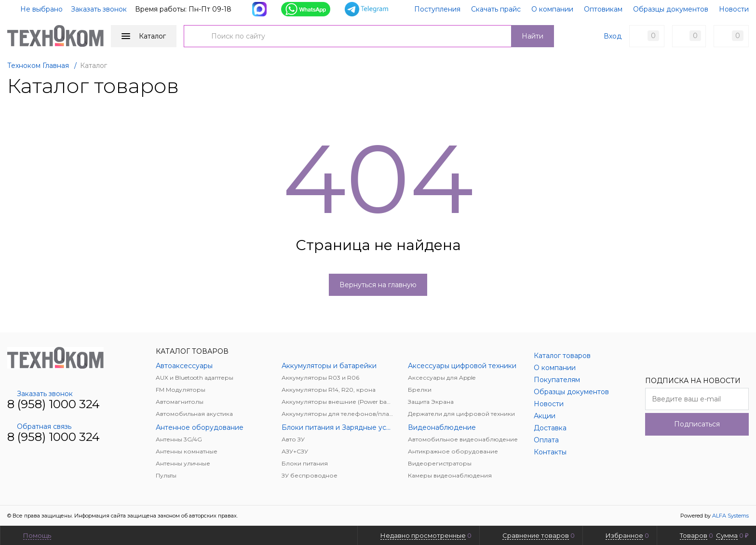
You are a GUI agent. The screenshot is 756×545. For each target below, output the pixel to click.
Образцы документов (671, 9)
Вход (613, 36)
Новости (734, 9)
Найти (533, 36)
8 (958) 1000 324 (54, 404)
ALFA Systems (730, 516)
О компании (552, 9)
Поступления (437, 9)
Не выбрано (36, 9)
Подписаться (697, 424)
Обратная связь (39, 426)
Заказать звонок (99, 9)
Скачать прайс (496, 9)
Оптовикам (603, 9)
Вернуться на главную (378, 285)
